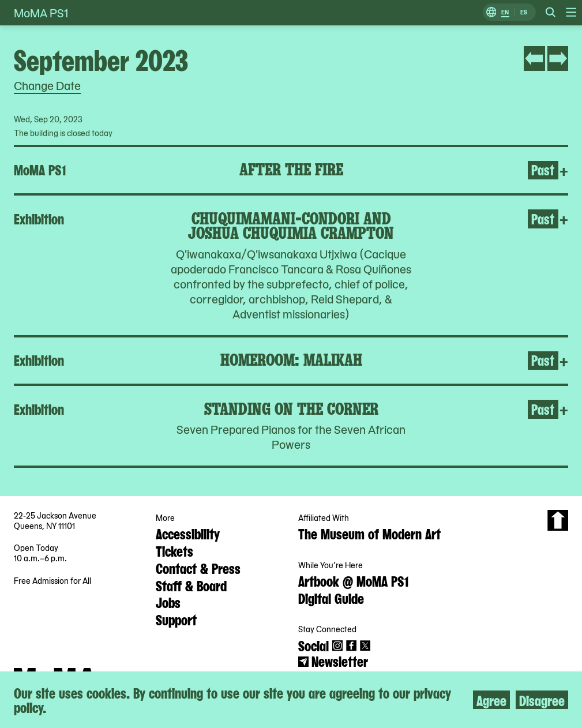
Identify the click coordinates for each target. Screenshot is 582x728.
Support (176, 619)
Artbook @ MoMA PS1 (353, 580)
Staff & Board (191, 585)
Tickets (174, 550)
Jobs (168, 602)
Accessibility (188, 533)
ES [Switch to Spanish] (524, 12)
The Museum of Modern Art (369, 533)
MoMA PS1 (41, 13)
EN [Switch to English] (505, 12)
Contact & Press (198, 568)
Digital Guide (331, 598)
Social (313, 645)
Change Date (47, 85)
